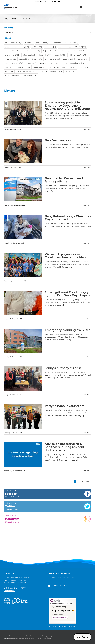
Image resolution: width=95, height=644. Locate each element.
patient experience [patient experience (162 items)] (14, 63)
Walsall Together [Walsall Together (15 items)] (13, 75)
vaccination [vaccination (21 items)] (56, 71)
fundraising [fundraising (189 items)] (57, 51)
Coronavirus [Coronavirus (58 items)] (65, 47)
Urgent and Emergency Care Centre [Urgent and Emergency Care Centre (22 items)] (31, 71)
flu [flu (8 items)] (45, 51)
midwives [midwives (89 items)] (10, 59)
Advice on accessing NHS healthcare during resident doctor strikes (65, 447)
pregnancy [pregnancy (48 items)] (46, 63)
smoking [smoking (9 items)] (84, 67)
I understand (83, 637)
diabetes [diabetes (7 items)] (9, 51)
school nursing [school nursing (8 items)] (40, 67)
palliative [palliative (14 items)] (83, 59)
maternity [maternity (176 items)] (60, 55)
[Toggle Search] (81, 7)
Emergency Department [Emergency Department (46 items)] (28, 51)
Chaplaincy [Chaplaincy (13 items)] (11, 47)
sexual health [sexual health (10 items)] (69, 67)
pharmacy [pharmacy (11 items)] (32, 63)
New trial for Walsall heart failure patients (64, 180)
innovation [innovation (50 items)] (45, 55)
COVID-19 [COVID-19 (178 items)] (80, 47)
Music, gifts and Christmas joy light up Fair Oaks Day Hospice (68, 294)
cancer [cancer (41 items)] (74, 43)
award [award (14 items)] (29, 43)
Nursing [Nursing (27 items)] (37, 59)
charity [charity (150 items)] (24, 47)
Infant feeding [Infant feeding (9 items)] (29, 55)
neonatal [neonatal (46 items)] (24, 59)
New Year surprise (58, 140)
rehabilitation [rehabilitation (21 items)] (77, 63)
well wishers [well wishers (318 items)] (30, 75)
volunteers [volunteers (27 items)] (70, 71)
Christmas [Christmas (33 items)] (50, 47)
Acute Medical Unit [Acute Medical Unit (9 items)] (13, 43)
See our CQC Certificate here (62, 627)
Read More (86, 129)
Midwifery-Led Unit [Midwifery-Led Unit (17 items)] (78, 55)
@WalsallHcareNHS (59, 585)
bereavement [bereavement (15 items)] (43, 43)
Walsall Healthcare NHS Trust (63, 578)
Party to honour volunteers (64, 406)
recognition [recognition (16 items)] (61, 63)
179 (83, 482)
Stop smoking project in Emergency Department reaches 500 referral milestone (67, 106)
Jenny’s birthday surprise (63, 368)
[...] (76, 118)
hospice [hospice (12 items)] (71, 51)
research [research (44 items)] (10, 67)
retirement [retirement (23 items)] (24, 67)
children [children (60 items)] (37, 47)
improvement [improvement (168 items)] (12, 55)
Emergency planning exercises (68, 330)
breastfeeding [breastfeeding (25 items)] (60, 43)
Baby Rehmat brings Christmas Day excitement (68, 218)
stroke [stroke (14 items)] (9, 71)
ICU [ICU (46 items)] (81, 51)
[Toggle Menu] (90, 7)
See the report (58, 617)
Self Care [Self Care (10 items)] (54, 67)
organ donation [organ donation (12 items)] (52, 59)
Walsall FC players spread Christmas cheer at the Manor (68, 256)
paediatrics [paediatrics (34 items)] (69, 59)
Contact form (9, 591)
